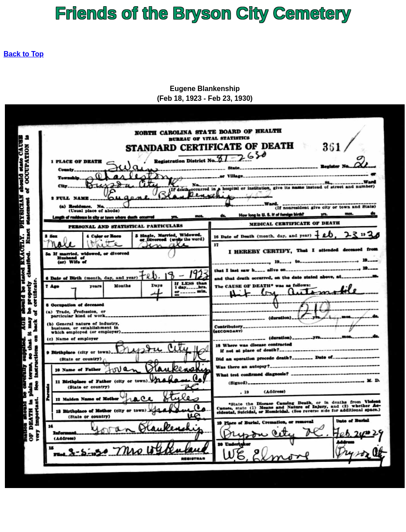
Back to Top (24, 54)
